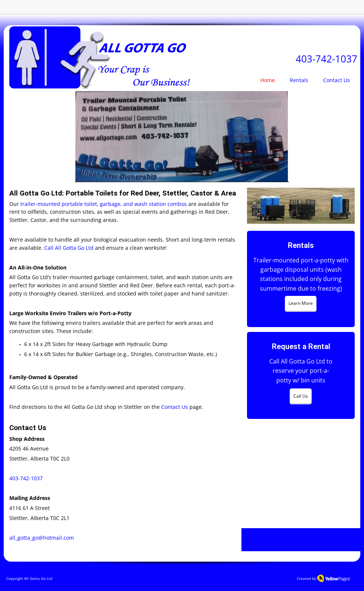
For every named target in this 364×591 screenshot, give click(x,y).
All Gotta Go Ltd (38, 578)
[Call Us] (301, 396)
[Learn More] (301, 304)
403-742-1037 (326, 59)
